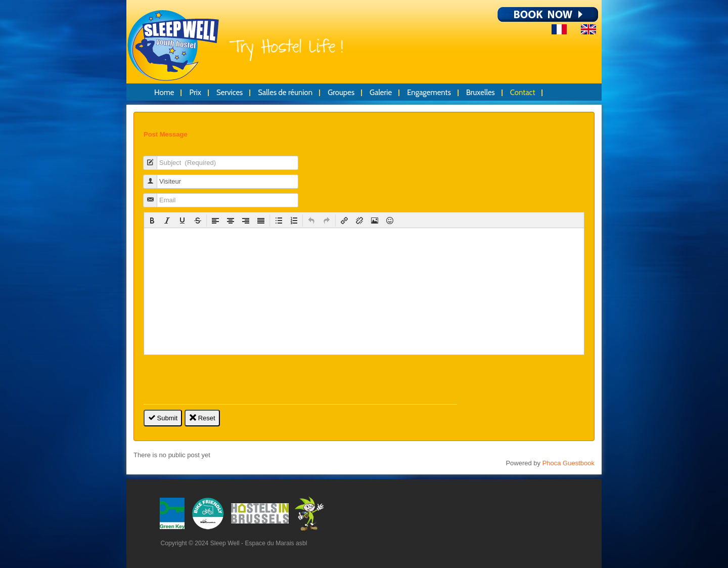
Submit (163, 418)
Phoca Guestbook (568, 463)
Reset (202, 418)
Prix (195, 93)
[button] (152, 221)
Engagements (429, 93)
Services (230, 93)
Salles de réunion (285, 93)
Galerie (381, 93)
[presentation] (152, 221)
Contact (523, 93)
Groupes (341, 93)
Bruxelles (481, 93)
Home (164, 93)
